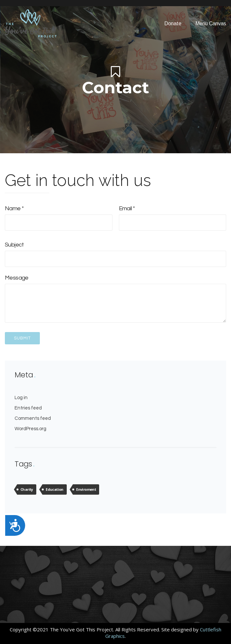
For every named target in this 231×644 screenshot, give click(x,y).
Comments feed (33, 418)
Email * (173, 215)
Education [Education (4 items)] (55, 489)
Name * (59, 215)
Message (115, 299)
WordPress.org (30, 429)
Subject (115, 252)
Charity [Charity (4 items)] (27, 489)
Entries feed (28, 408)
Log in (21, 398)
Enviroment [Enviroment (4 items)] (86, 489)
